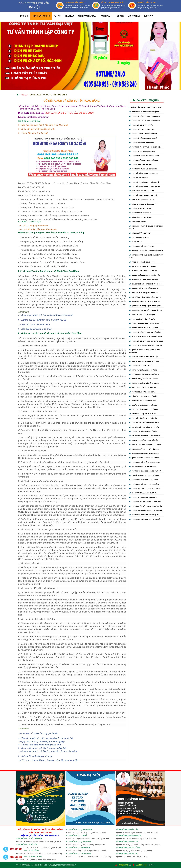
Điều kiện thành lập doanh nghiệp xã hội (146, 251)
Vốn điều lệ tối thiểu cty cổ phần (143, 396)
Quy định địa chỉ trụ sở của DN (142, 388)
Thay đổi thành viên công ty (141, 191)
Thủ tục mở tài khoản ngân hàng (143, 169)
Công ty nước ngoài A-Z (140, 233)
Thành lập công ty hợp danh (142, 129)
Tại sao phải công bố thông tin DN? (144, 383)
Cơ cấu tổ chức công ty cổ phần (143, 405)
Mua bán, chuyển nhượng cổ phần (144, 440)
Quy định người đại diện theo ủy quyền (145, 306)
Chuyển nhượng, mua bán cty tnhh (144, 361)
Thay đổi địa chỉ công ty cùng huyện (145, 182)
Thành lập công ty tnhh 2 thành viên (145, 121)
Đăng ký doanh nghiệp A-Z (140, 217)
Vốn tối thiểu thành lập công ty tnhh (145, 328)
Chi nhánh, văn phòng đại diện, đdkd (144, 449)
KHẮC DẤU (69, 16)
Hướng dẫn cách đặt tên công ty (143, 293)
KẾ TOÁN (58, 16)
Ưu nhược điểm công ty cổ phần (143, 401)
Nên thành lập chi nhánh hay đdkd (144, 453)
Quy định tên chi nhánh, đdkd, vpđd (144, 458)
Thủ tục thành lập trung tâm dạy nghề (146, 511)
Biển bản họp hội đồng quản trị (143, 414)
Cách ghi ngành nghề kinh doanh (143, 271)
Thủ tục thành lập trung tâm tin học (145, 502)
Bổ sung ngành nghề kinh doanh (143, 204)
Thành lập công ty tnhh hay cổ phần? (145, 332)
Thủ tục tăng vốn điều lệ (140, 208)
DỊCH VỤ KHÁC (134, 16)
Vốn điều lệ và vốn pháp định (142, 262)
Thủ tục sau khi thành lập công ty (144, 156)
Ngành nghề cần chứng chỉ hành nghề (145, 284)
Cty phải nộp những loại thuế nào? (144, 374)
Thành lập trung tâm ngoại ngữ (143, 497)
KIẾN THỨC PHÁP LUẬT (87, 16)
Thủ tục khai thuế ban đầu (141, 165)
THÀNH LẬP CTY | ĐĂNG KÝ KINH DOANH (145, 107)
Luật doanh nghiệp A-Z (139, 237)
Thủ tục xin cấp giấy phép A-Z (142, 246)
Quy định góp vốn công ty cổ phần (144, 427)
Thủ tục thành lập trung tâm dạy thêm (146, 506)
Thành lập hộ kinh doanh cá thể (143, 138)
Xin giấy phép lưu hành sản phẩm (143, 493)
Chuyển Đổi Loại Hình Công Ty (142, 200)
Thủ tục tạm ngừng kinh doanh (143, 392)
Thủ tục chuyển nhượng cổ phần (143, 431)
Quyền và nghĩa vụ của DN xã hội (143, 370)
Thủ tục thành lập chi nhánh (142, 143)
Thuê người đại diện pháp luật (142, 319)
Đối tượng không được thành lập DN (145, 297)
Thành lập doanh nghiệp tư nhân (143, 134)
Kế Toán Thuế (135, 242)
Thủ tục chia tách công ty (141, 366)
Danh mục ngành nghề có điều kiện (144, 280)
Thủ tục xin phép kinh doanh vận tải (144, 515)
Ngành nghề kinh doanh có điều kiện (144, 275)
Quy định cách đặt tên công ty (143, 266)
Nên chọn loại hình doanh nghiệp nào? (145, 337)
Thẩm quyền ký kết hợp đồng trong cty (146, 323)
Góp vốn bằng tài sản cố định (142, 315)
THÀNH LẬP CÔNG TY (41, 16)
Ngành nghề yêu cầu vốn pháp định (144, 288)
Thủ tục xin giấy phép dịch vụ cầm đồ (145, 519)
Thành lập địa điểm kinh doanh (142, 151)
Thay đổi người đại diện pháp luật (143, 195)
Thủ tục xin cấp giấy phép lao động (144, 484)
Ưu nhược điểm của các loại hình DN (144, 302)
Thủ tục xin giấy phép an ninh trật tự (145, 471)
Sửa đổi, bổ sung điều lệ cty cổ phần (145, 436)
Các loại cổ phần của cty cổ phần (144, 410)
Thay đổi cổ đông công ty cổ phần (144, 423)
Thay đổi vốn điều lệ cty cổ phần (143, 418)
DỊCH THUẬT (106, 16)
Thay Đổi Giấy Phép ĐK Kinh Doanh (143, 173)
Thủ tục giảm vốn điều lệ (140, 213)
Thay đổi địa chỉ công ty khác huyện (145, 187)
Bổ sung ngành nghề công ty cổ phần (145, 445)
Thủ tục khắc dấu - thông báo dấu (144, 160)
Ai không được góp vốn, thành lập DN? (146, 310)
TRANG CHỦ (23, 16)
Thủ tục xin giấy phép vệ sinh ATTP (144, 480)
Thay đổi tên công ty (139, 178)
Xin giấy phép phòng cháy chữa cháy (145, 475)
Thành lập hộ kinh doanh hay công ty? (146, 345)
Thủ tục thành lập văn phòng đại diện (145, 147)
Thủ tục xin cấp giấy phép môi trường (145, 489)
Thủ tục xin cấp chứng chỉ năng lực (145, 462)
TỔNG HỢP (148, 16)
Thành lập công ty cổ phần (141, 125)
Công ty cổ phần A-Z (138, 222)
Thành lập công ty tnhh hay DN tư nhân (146, 341)
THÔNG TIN (119, 16)
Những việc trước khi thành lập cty (145, 112)
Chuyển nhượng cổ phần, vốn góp (144, 379)
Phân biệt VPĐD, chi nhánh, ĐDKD (143, 467)
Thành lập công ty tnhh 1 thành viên (145, 116)
